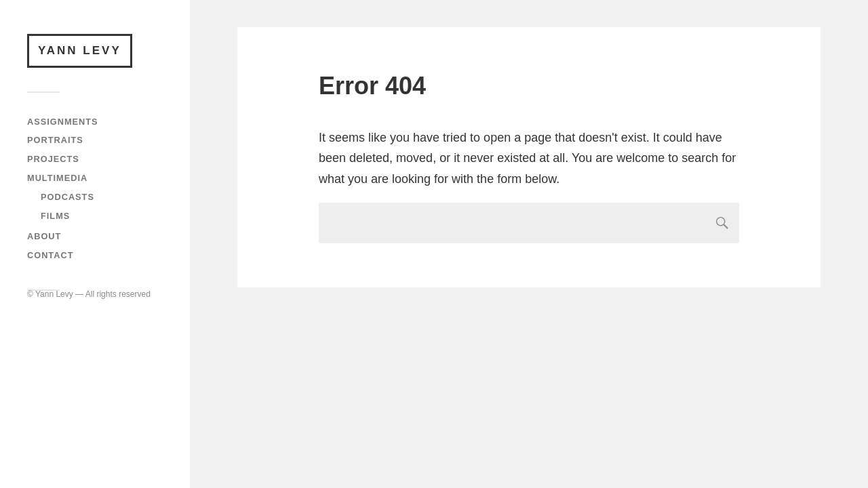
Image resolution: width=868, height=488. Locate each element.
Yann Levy (80, 50)
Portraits (55, 140)
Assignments (63, 122)
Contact (50, 255)
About (44, 236)
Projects (53, 159)
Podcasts (67, 197)
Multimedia (57, 178)
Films (55, 216)
